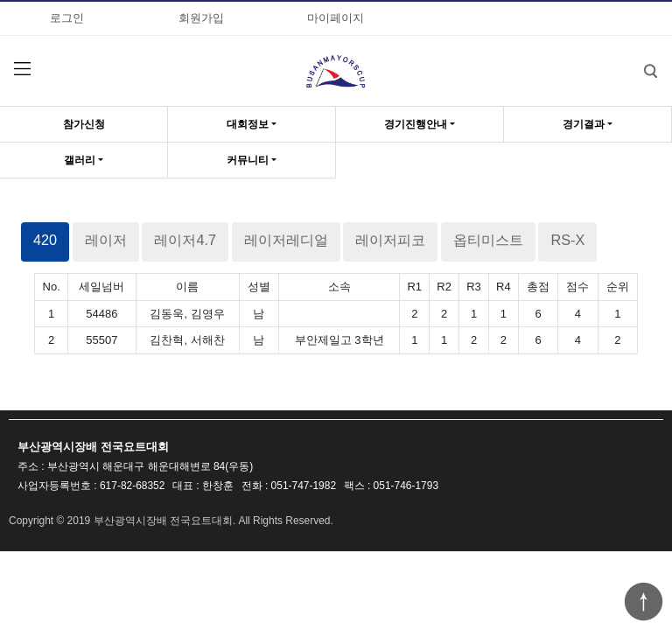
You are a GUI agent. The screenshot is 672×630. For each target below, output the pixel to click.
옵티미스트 (488, 240)
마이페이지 (336, 18)
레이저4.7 (185, 240)
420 (45, 240)
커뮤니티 (248, 160)
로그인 (67, 18)
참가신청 (84, 124)
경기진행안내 (416, 124)
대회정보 (248, 124)
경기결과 (584, 124)
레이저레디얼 (286, 240)
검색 (637, 58)
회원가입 (201, 18)
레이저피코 (390, 240)
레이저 (106, 240)
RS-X (567, 240)
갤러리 (80, 160)
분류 (22, 69)
